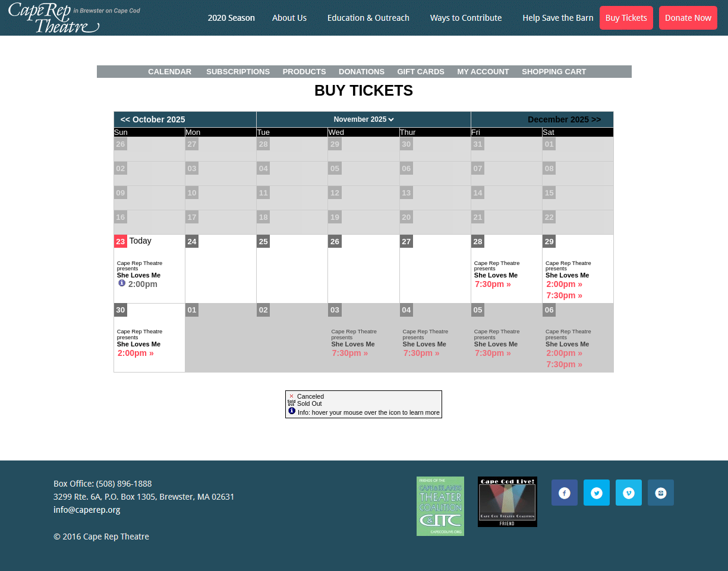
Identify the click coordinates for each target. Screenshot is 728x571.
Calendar (170, 72)
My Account (482, 72)
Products (305, 72)
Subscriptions (238, 72)
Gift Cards (421, 72)
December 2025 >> (564, 119)
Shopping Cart (554, 72)
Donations (362, 72)
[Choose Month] (363, 119)
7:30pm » (493, 284)
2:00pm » (564, 284)
